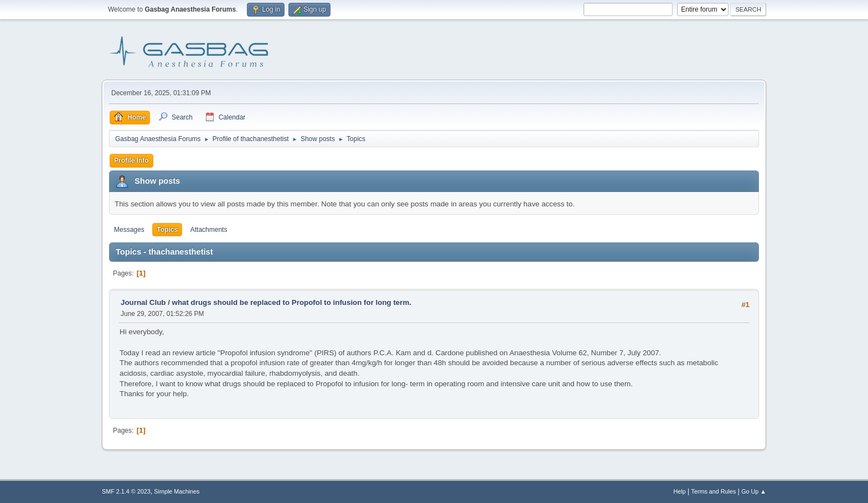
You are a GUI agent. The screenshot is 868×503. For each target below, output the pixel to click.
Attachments (209, 230)
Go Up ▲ (754, 491)
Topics (167, 230)
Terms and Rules (714, 491)
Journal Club (143, 302)
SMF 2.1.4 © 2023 (126, 491)
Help (680, 491)
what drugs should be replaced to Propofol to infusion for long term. (292, 302)
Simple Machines (177, 491)
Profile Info (131, 160)
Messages (129, 230)
